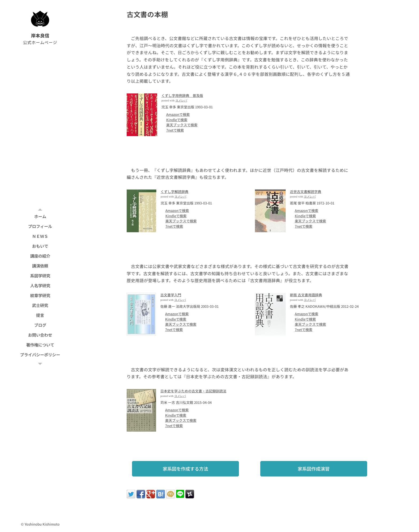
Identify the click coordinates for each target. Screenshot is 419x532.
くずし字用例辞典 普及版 (182, 95)
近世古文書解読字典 (306, 192)
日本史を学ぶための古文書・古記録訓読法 (193, 391)
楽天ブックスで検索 (182, 125)
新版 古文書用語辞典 (306, 295)
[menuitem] (40, 216)
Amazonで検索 (178, 114)
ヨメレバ (181, 101)
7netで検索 (175, 130)
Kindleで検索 (177, 120)
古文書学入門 (171, 295)
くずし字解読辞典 (174, 192)
